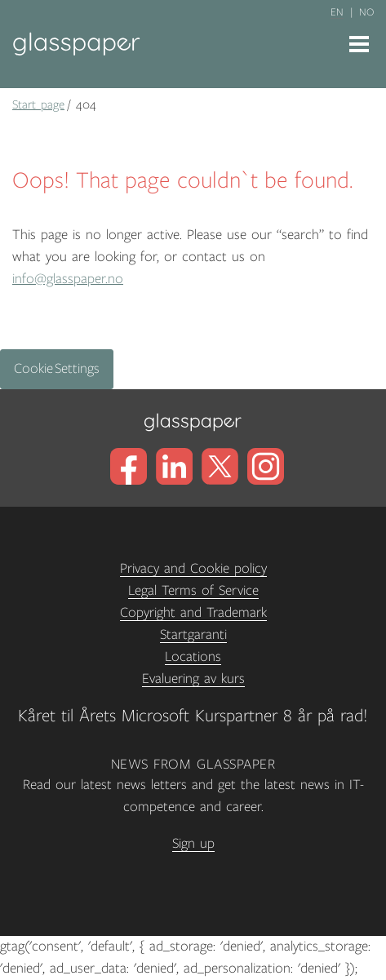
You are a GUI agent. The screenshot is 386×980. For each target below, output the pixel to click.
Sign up (193, 844)
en (337, 12)
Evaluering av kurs (193, 679)
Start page (38, 104)
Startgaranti (193, 635)
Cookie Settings (57, 369)
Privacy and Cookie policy (193, 569)
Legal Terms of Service (193, 591)
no (366, 12)
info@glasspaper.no (68, 279)
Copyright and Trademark (193, 613)
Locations (193, 657)
